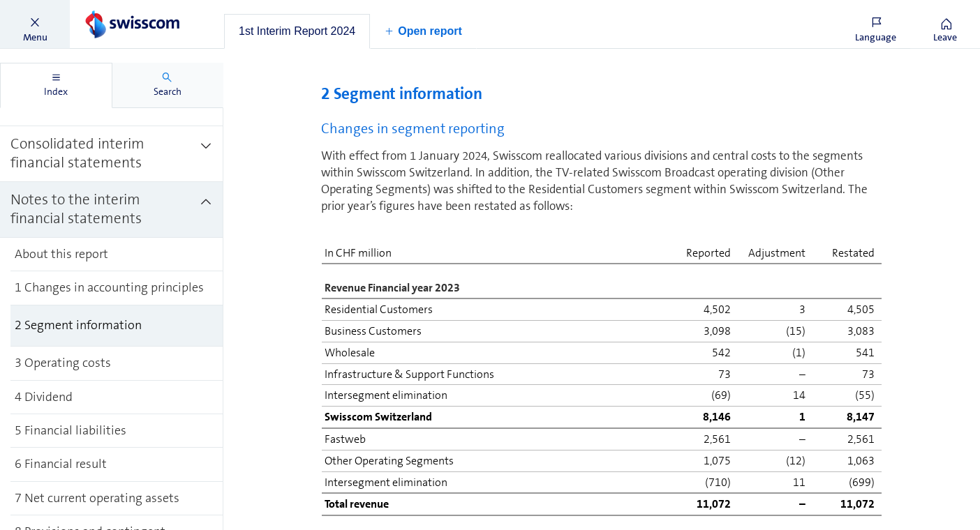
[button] (35, 24)
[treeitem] (112, 154)
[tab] (297, 31)
